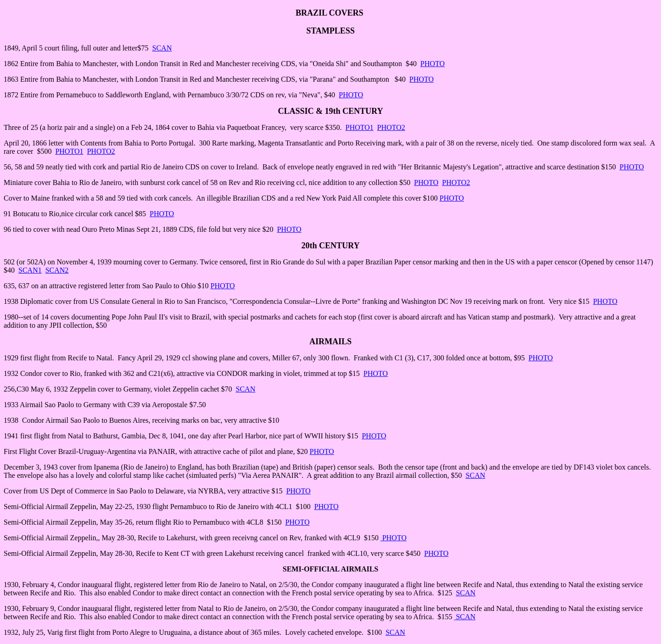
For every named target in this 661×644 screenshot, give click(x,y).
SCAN (162, 48)
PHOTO (433, 64)
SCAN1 (30, 270)
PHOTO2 (391, 127)
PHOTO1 (359, 127)
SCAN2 (57, 270)
